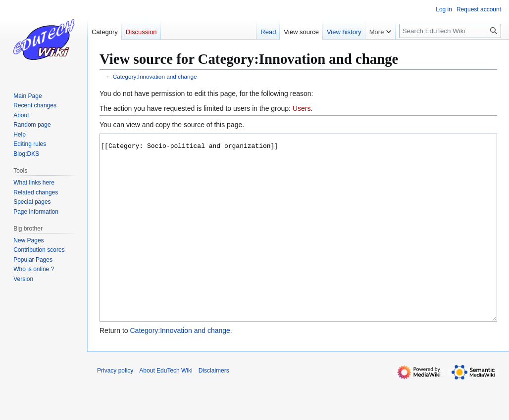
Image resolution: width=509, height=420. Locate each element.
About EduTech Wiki (166, 408)
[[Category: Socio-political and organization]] (298, 246)
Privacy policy (115, 408)
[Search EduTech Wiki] (450, 31)
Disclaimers (214, 408)
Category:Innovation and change (155, 76)
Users (302, 108)
